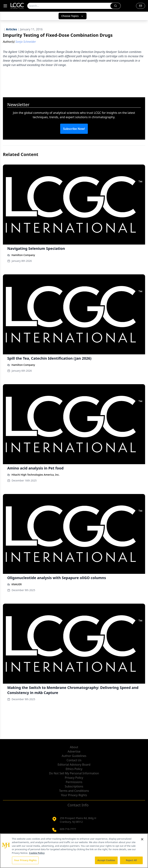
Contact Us (74, 760)
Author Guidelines (74, 756)
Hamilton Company (23, 255)
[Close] (142, 839)
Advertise (74, 751)
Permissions (74, 782)
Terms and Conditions (74, 791)
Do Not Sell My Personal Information (74, 773)
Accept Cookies (106, 860)
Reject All (131, 860)
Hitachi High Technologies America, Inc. (35, 475)
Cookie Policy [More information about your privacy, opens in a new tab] (37, 853)
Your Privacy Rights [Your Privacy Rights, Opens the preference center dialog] (25, 860)
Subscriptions (74, 786)
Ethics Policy (74, 769)
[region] (74, 851)
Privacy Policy (74, 778)
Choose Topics (73, 16)
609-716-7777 (68, 829)
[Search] (69, 6)
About (74, 747)
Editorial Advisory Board (74, 765)
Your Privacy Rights (74, 795)
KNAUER (17, 584)
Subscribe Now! (74, 129)
